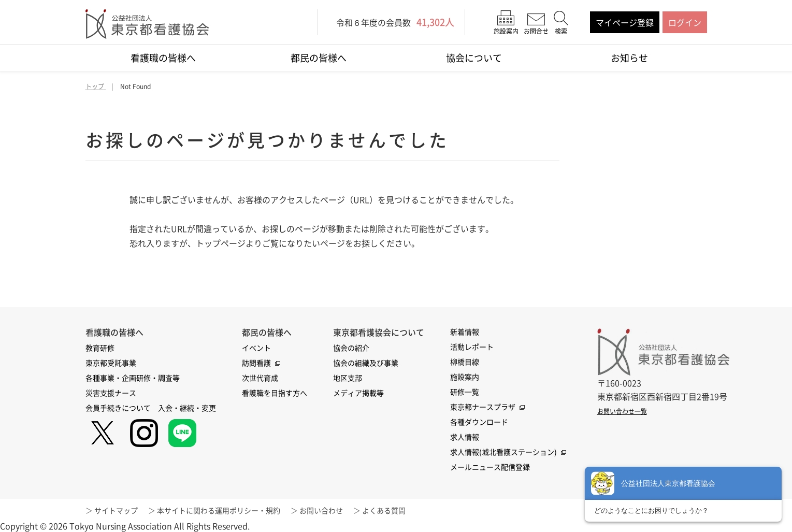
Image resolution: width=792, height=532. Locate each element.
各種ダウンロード (479, 422)
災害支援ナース (111, 393)
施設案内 (465, 377)
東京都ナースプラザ (483, 407)
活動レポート (472, 347)
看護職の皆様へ (163, 58)
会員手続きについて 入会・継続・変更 (151, 408)
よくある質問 (384, 510)
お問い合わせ (321, 510)
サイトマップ (116, 510)
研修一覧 (465, 392)
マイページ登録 (625, 22)
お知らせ (629, 58)
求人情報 (465, 437)
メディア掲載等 (358, 393)
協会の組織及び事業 (366, 363)
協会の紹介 (351, 348)
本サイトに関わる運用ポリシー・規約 (219, 510)
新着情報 (465, 332)
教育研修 (100, 348)
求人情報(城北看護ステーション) (503, 452)
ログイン (685, 22)
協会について (474, 58)
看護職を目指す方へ (275, 393)
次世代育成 (260, 378)
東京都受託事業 (111, 363)
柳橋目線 (465, 362)
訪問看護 (256, 363)
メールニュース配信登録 (490, 467)
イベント (256, 348)
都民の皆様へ (319, 58)
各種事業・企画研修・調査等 (133, 378)
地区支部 (348, 378)
